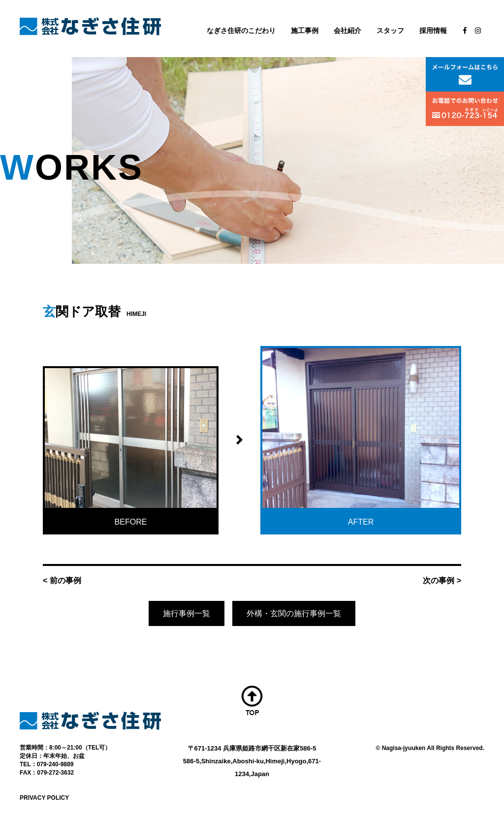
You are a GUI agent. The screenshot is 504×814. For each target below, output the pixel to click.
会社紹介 (347, 31)
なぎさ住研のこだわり (241, 31)
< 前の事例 (62, 580)
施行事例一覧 (187, 613)
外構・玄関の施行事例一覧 (294, 613)
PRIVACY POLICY (44, 798)
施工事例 (305, 31)
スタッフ (390, 31)
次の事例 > (442, 580)
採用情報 (433, 31)
